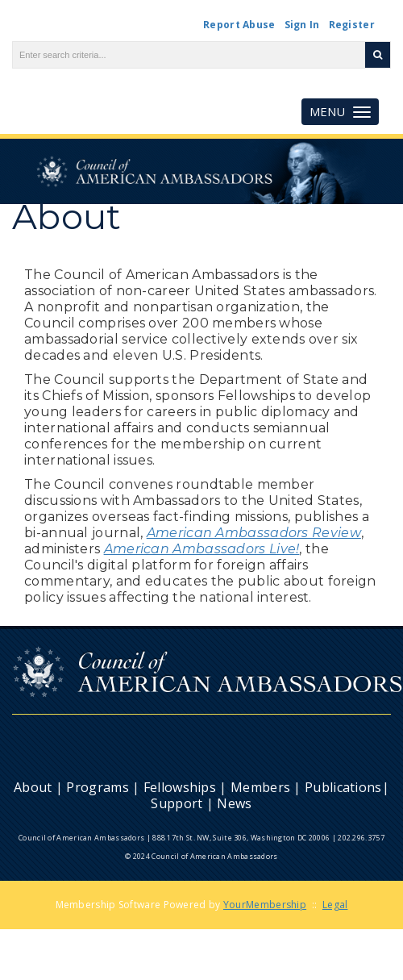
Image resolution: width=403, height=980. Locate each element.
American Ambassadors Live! (202, 549)
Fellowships (180, 787)
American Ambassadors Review (254, 533)
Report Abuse (239, 25)
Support (177, 803)
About (33, 787)
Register (352, 25)
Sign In (302, 25)
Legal (335, 905)
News (234, 803)
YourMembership (265, 905)
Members (260, 787)
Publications (343, 787)
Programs (97, 787)
